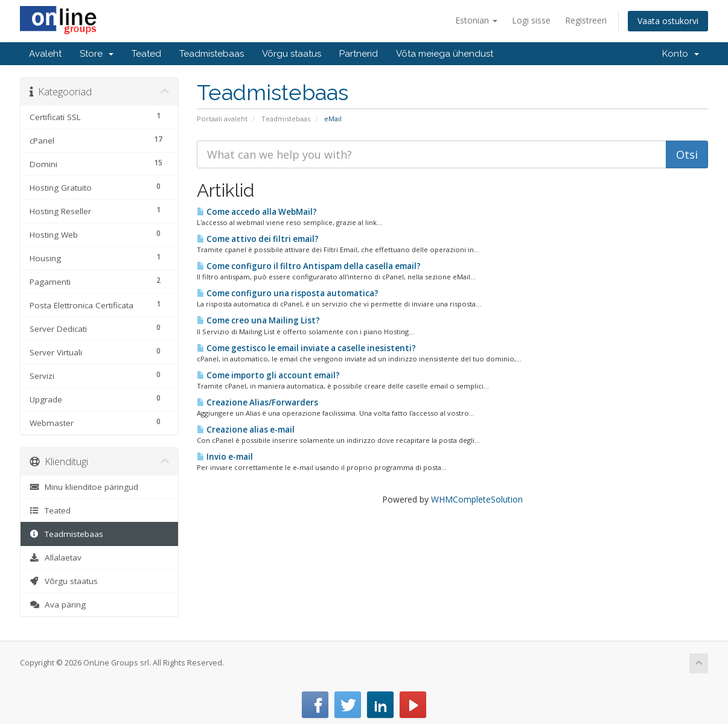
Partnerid (359, 54)
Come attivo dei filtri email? (258, 239)
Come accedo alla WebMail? (257, 212)
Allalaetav (56, 557)
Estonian (476, 20)
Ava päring (58, 605)
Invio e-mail (225, 457)
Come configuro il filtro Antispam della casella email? (309, 266)
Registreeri (586, 20)
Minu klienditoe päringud (84, 487)
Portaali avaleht (222, 119)
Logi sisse (531, 20)
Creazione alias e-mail (246, 430)
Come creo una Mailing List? (258, 320)
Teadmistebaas (212, 54)
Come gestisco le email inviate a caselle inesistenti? (306, 348)
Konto (681, 54)
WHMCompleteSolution (477, 499)
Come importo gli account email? (268, 375)
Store (97, 54)
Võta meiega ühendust (445, 54)
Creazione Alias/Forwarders (257, 402)
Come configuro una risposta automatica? (288, 293)
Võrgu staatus (292, 54)
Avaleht (45, 54)
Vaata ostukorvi (668, 21)
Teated (146, 54)
